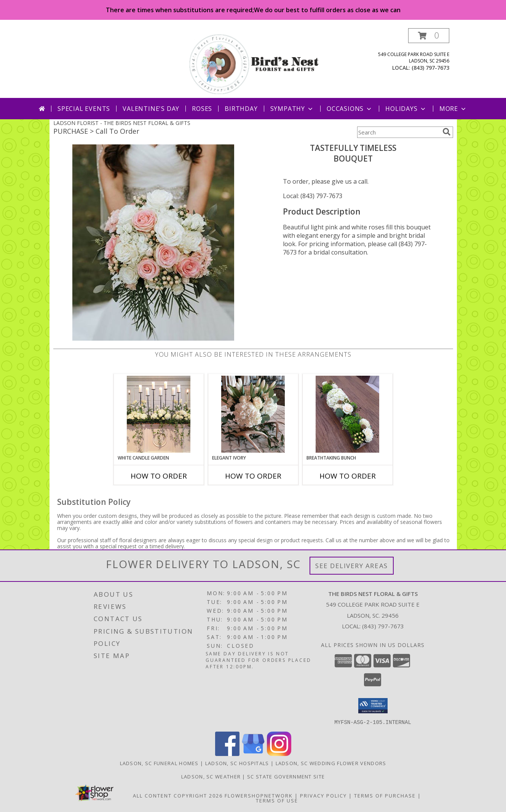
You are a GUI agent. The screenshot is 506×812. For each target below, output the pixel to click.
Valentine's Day (151, 109)
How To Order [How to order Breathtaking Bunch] (348, 476)
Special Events (84, 109)
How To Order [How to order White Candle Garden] (159, 476)
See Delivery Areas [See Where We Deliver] (352, 566)
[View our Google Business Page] (253, 754)
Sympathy (292, 109)
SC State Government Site (286, 776)
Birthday (241, 109)
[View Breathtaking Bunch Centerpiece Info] (347, 414)
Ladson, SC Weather (211, 776)
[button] (429, 36)
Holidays (406, 109)
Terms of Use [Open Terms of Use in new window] (277, 800)
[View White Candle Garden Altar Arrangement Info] (159, 414)
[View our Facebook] (227, 754)
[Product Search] (398, 132)
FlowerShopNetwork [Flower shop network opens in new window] (259, 795)
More (453, 109)
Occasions (350, 109)
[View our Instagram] (279, 754)
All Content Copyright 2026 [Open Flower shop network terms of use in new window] (178, 795)
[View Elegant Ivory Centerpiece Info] (253, 414)
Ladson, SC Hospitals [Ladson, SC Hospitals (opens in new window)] (237, 763)
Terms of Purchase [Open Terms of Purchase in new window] (385, 795)
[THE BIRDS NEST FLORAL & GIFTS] (254, 63)
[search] (447, 132)
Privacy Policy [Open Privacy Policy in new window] (323, 795)
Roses (202, 109)
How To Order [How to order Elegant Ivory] (253, 476)
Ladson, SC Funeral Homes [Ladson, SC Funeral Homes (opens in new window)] (159, 763)
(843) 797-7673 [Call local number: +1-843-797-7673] (430, 68)
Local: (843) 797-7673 (313, 196)
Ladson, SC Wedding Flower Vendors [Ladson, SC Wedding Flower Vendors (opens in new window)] (331, 763)
